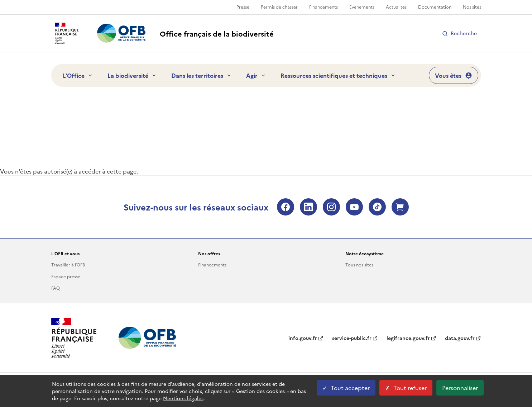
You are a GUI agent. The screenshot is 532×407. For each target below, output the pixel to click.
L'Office (78, 75)
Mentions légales (183, 398)
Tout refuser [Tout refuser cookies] (406, 388)
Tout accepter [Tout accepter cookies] (346, 388)
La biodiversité (132, 75)
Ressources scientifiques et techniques (338, 75)
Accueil (60, 108)
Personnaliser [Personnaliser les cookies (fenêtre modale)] (460, 388)
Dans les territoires (202, 75)
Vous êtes (454, 75)
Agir (256, 75)
